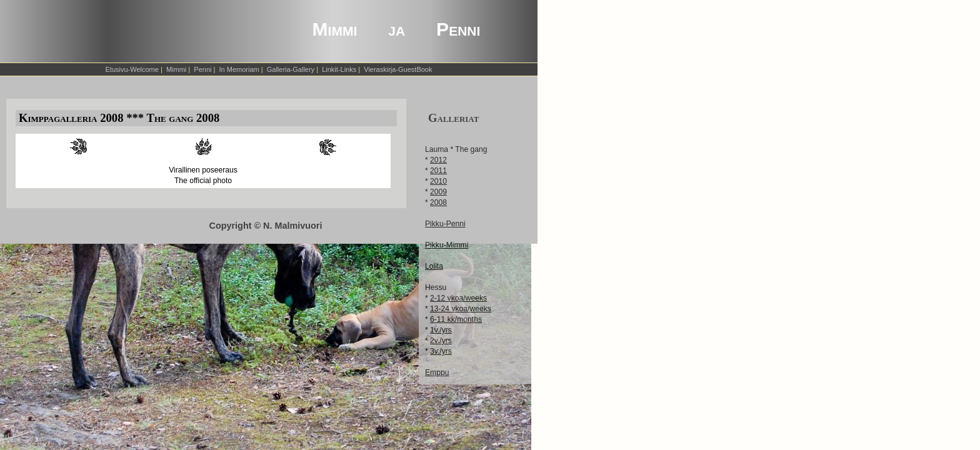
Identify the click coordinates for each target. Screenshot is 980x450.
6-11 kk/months (456, 319)
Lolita (434, 266)
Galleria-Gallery (291, 69)
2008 (438, 202)
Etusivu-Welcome (132, 69)
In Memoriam (239, 69)
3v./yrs (441, 351)
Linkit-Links (339, 69)
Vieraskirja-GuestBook (398, 69)
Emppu (437, 372)
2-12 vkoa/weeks (458, 298)
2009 (438, 192)
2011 (438, 171)
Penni (202, 69)
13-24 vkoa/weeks (461, 309)
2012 (438, 160)
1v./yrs (441, 330)
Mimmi (176, 69)
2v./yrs (441, 341)
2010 (438, 181)
